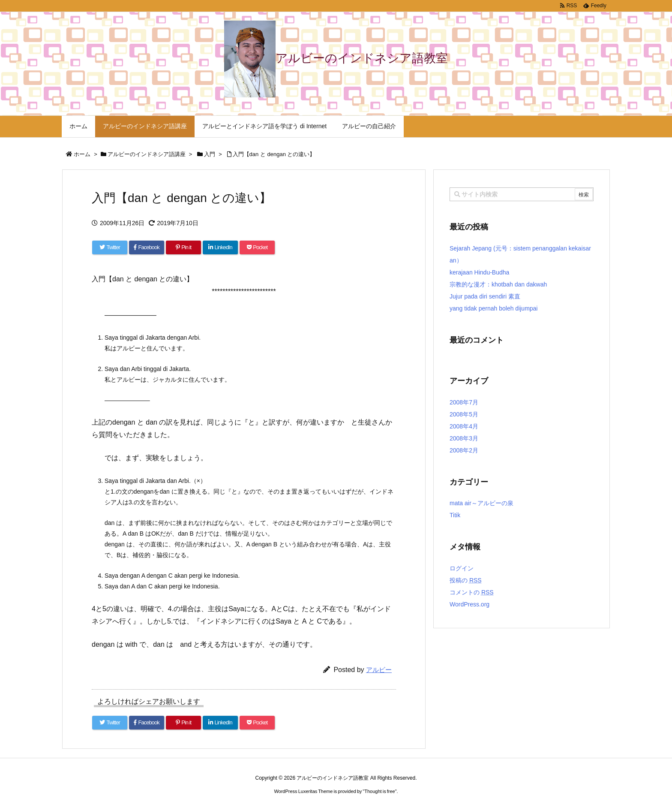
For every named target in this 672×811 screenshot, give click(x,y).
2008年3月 (464, 438)
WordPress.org (469, 604)
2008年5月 (464, 414)
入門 (210, 154)
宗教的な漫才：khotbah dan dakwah (498, 284)
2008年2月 (464, 450)
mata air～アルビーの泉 (481, 503)
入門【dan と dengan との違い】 (274, 154)
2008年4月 (464, 426)
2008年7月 (464, 402)
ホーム (82, 154)
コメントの (472, 592)
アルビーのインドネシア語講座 (147, 154)
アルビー (379, 670)
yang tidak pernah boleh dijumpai (493, 308)
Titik (455, 515)
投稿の (466, 580)
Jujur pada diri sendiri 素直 (485, 296)
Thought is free (379, 791)
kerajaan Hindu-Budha (479, 272)
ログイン (462, 568)
